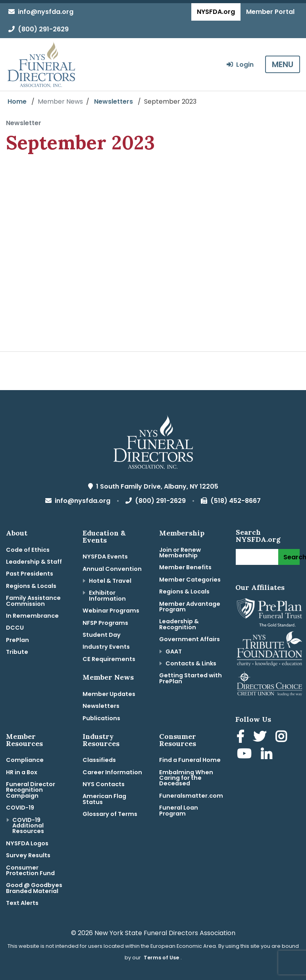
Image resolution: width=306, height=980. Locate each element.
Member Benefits (185, 567)
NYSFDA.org (216, 12)
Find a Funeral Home (190, 760)
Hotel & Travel (110, 581)
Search (292, 557)
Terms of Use (161, 958)
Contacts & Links (191, 663)
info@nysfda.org (41, 12)
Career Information (112, 772)
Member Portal (270, 12)
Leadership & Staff (34, 562)
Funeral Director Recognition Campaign (31, 790)
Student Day (102, 635)
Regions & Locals (31, 586)
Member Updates (109, 694)
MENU (283, 64)
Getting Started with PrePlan (191, 678)
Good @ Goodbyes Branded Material (34, 888)
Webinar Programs (111, 611)
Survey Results (28, 855)
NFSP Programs (105, 623)
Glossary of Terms (110, 814)
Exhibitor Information (107, 595)
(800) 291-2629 (38, 29)
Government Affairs (190, 639)
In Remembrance (32, 616)
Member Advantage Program (190, 607)
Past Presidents (30, 574)
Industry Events (106, 647)
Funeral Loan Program (179, 810)
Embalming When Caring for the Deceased (186, 778)
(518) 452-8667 (231, 501)
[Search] (257, 557)
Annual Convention (112, 569)
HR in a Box (22, 772)
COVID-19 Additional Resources (28, 826)
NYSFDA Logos (27, 843)
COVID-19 (20, 808)
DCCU (15, 628)
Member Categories (190, 580)
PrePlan (17, 640)
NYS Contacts (104, 784)
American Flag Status (104, 799)
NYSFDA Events (105, 557)
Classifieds (99, 760)
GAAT (174, 651)
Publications (101, 718)
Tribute (17, 652)
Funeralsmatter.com (191, 796)
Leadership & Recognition (179, 624)
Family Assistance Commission (33, 601)
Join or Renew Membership (180, 553)
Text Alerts (22, 903)
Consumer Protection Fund (30, 870)
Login (240, 65)
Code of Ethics (28, 550)
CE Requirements (109, 659)
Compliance (25, 760)
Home (17, 101)
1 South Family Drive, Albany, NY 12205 (153, 486)
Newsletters (114, 101)
